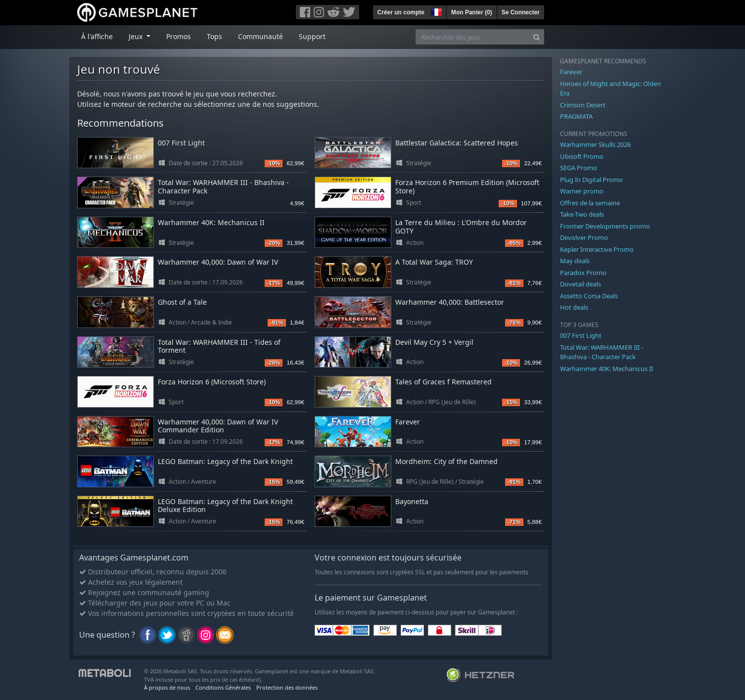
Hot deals (574, 307)
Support (312, 36)
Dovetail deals (581, 284)
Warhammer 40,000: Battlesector (450, 302)
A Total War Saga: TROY (434, 262)
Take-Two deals (582, 214)
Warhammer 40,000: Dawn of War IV (218, 262)
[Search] (536, 37)
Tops (214, 36)
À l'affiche (97, 36)
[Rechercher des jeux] (472, 37)
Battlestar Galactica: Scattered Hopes (457, 143)
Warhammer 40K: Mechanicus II (211, 222)
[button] (435, 11)
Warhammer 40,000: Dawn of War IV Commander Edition (218, 426)
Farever (408, 422)
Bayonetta (412, 501)
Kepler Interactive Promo (597, 249)
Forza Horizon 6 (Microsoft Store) (212, 382)
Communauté (260, 36)
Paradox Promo (583, 273)
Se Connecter (521, 12)
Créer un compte (401, 12)
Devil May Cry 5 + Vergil (434, 342)
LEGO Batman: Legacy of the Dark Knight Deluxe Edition (225, 506)
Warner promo (582, 191)
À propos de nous (167, 687)
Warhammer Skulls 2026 (595, 144)
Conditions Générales (223, 687)
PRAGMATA (576, 116)
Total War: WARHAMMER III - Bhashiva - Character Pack (223, 187)
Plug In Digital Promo (591, 180)
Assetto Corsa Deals (589, 296)
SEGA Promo (579, 168)
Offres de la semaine (590, 203)
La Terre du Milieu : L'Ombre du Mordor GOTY (461, 227)
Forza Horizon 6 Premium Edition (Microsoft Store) (467, 187)
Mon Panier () (472, 12)
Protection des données (287, 687)
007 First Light (181, 143)
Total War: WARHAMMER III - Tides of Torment (219, 346)
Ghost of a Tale (182, 302)
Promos (179, 36)
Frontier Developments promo (605, 226)
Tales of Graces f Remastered (443, 382)
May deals (575, 261)
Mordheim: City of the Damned (446, 461)
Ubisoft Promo (582, 156)
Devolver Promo (584, 237)
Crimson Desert (583, 105)
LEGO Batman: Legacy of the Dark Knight (225, 461)
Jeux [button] (137, 36)
